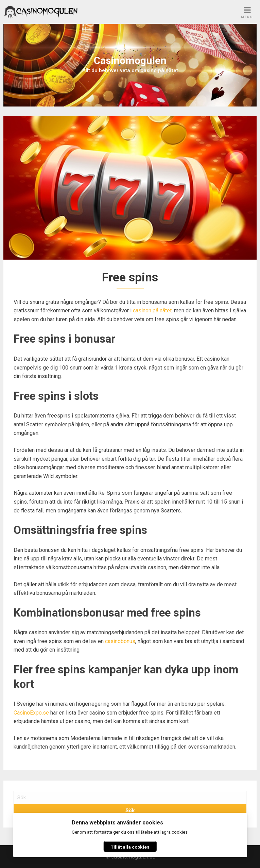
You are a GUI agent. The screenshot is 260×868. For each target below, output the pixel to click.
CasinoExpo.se (31, 713)
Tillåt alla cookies (130, 847)
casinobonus (120, 641)
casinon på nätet (152, 310)
